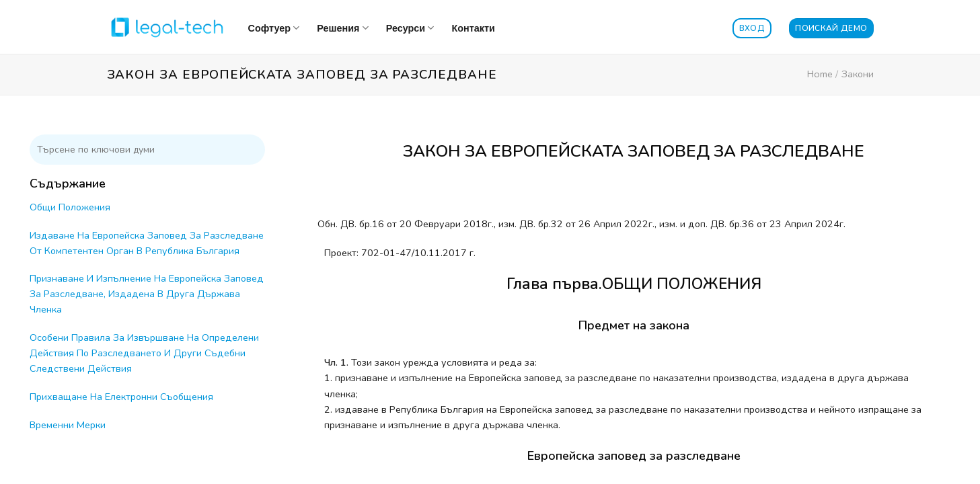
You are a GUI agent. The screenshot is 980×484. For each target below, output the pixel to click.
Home (820, 74)
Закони (858, 74)
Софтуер (274, 28)
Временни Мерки (68, 425)
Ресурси (410, 28)
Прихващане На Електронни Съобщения (121, 397)
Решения (342, 28)
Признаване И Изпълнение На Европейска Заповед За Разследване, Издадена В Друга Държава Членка (147, 294)
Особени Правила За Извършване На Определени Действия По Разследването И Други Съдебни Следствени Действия (144, 353)
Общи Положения (70, 207)
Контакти (473, 28)
